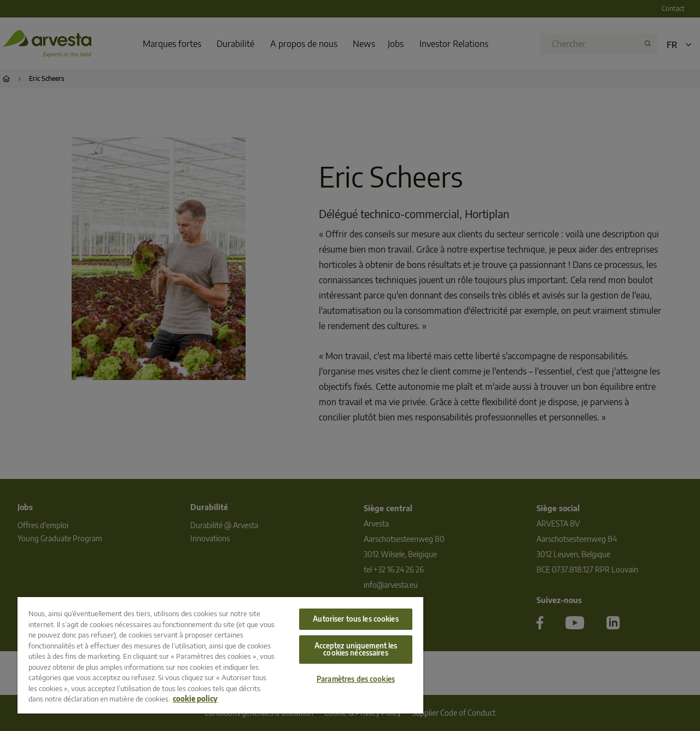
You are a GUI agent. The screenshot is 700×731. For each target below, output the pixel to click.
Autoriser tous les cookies (355, 619)
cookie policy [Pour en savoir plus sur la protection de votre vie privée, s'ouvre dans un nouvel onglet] (195, 699)
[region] (220, 655)
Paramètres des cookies (356, 679)
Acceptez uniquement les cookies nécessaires (356, 649)
